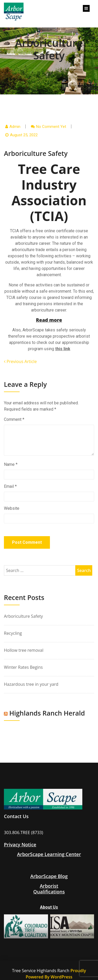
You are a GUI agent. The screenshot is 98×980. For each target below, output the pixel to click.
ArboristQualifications (49, 889)
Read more (49, 320)
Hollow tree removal (24, 650)
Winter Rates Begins (23, 667)
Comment (14, 419)
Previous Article (20, 361)
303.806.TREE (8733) (24, 832)
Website (12, 508)
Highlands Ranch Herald (47, 713)
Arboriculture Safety (23, 616)
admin (15, 127)
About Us (49, 907)
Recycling (13, 633)
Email (10, 486)
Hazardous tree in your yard (31, 684)
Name (11, 464)
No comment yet (51, 127)
